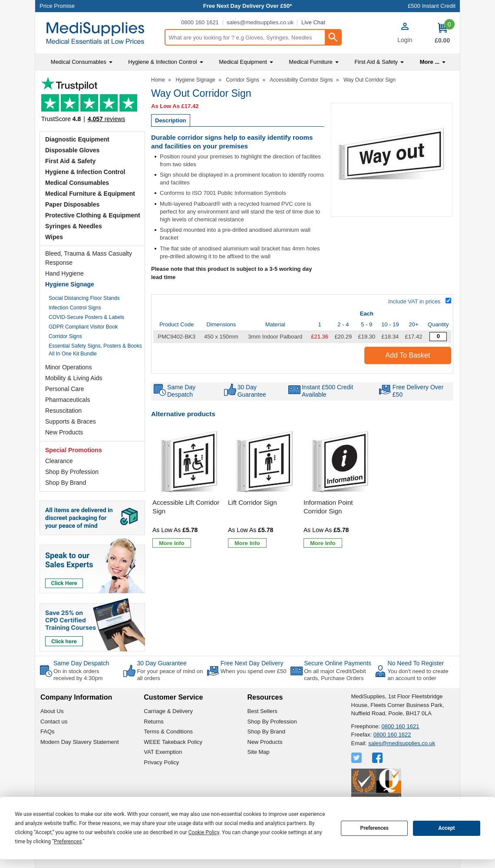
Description (171, 120)
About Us (52, 711)
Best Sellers (262, 711)
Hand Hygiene (64, 273)
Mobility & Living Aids (74, 378)
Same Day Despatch (81, 663)
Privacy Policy (161, 762)
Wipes (54, 237)
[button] (405, 34)
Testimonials (92, 102)
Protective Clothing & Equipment (93, 215)
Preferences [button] (68, 842)
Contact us (54, 722)
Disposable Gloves (72, 150)
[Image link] (92, 624)
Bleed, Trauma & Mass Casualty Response (89, 258)
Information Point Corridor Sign (328, 507)
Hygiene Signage (70, 284)
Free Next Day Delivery (252, 663)
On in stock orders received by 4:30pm (78, 675)
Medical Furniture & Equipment (90, 194)
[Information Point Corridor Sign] (340, 489)
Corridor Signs (65, 336)
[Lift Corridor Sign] (264, 489)
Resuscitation (63, 411)
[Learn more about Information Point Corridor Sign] (323, 543)
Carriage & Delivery (168, 711)
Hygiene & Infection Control (85, 172)
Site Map (259, 752)
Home (158, 80)
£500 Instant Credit (432, 6)
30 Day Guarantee (162, 663)
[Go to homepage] (100, 33)
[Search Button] (333, 37)
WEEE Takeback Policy (173, 742)
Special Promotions (74, 450)
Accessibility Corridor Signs (301, 80)
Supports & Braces (71, 421)
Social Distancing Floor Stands (84, 298)
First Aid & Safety (70, 161)
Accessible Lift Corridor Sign (186, 507)
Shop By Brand (66, 483)
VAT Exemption (163, 752)
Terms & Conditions (168, 732)
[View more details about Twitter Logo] (357, 758)
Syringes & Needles (74, 226)
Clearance (59, 461)
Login (405, 40)
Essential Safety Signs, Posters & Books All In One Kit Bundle (95, 350)
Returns (154, 722)
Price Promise (57, 6)
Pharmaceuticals (68, 400)
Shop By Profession (72, 472)
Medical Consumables (77, 183)
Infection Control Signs (75, 308)
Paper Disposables (72, 204)
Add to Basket (408, 355)
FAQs (48, 732)
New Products (64, 432)
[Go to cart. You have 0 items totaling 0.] (442, 33)
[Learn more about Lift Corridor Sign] (247, 543)
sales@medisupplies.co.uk (260, 22)
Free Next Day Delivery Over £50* (248, 6)
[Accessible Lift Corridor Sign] (189, 489)
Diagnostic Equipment (77, 139)
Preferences (374, 828)
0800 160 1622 (392, 735)
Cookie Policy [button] (204, 832)
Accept (447, 828)
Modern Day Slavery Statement (80, 742)
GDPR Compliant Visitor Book (83, 327)
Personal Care (65, 389)
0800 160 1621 (200, 22)
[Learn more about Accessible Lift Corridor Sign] (172, 543)
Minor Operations (68, 367)
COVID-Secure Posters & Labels (86, 317)
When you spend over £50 (254, 671)
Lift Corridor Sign (252, 502)
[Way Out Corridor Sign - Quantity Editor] (438, 337)
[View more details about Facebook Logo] (378, 758)
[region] (189, 462)
